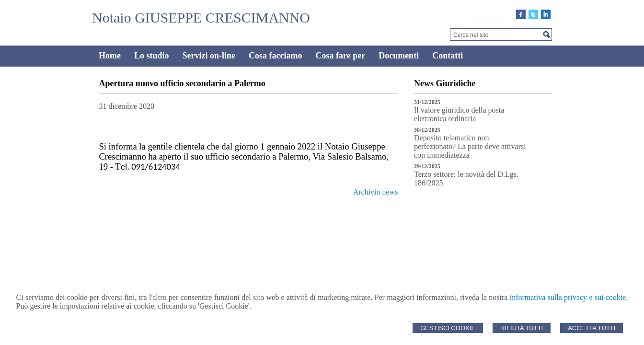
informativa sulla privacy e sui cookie (568, 297)
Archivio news (376, 192)
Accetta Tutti (592, 328)
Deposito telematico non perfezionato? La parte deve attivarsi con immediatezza (470, 146)
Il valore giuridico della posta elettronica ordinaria (459, 114)
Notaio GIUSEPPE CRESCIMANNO (201, 17)
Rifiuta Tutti (522, 328)
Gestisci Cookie (448, 328)
